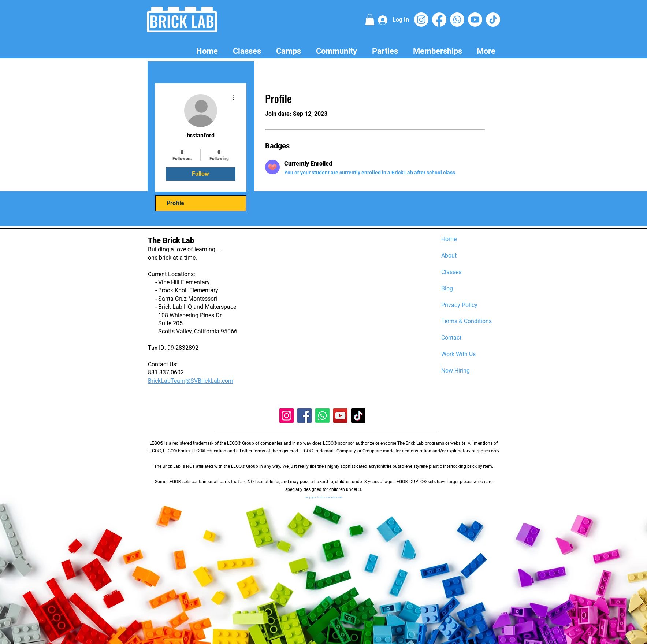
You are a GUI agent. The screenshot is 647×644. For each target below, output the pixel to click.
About (449, 256)
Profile (175, 203)
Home (449, 239)
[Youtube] (475, 20)
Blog (447, 288)
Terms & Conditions (466, 321)
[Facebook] (439, 20)
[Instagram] (421, 20)
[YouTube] (340, 416)
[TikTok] (493, 20)
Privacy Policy (459, 305)
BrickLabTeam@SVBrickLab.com (191, 381)
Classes (451, 272)
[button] (370, 20)
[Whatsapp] (457, 20)
